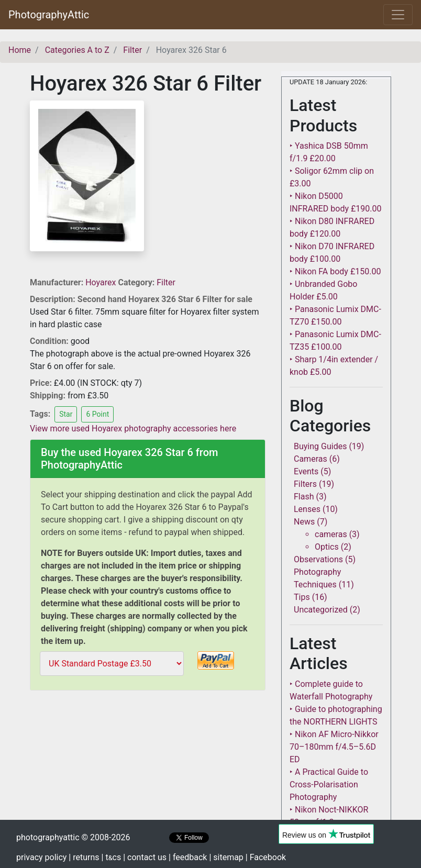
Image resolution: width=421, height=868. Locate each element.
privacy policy (41, 857)
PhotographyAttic (49, 15)
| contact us (145, 857)
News (304, 522)
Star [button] (66, 414)
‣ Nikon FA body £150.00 (335, 271)
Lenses (307, 509)
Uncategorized (321, 610)
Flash (304, 497)
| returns (84, 857)
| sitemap (226, 857)
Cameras (311, 459)
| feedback (188, 857)
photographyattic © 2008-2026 (73, 837)
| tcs (112, 857)
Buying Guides (320, 446)
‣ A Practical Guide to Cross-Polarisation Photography (329, 784)
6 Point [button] (97, 414)
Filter (166, 282)
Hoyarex (102, 282)
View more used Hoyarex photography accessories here (133, 429)
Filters (305, 484)
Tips (302, 597)
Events (306, 471)
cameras (331, 534)
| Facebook (266, 857)
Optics (327, 547)
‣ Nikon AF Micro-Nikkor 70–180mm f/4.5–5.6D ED (334, 747)
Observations (318, 559)
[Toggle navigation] (398, 15)
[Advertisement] (148, 768)
